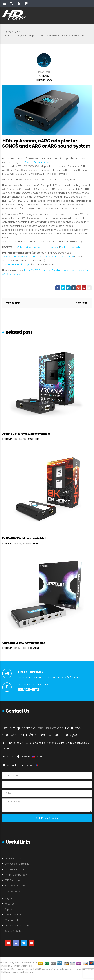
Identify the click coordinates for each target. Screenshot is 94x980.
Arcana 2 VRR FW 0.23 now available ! (27, 434)
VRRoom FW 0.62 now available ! (24, 643)
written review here (48, 247)
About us (10, 904)
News (49, 80)
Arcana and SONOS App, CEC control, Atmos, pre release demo (39, 257)
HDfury (17, 32)
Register (9, 898)
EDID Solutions (12, 880)
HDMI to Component (16, 891)
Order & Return (13, 915)
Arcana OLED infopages (18, 264)
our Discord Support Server (35, 162)
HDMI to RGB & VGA (15, 886)
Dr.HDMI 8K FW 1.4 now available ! (24, 538)
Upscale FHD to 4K (15, 869)
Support (9, 909)
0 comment (33, 439)
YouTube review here (25, 247)
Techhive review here (72, 247)
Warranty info (12, 920)
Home (8, 32)
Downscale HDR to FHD (17, 864)
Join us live (46, 728)
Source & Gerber (14, 931)
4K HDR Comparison (16, 875)
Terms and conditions (17, 925)
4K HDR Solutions (14, 858)
